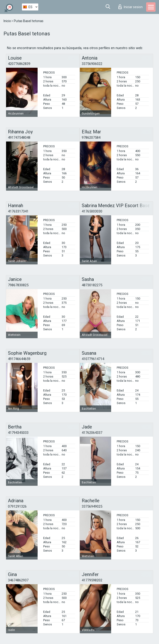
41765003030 (92, 211)
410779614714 (93, 359)
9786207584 (91, 138)
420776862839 (19, 64)
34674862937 (18, 580)
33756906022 (92, 64)
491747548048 (19, 138)
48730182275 (92, 285)
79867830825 (18, 285)
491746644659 (19, 359)
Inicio (8, 21)
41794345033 (18, 433)
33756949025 (92, 506)
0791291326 (17, 506)
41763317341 (18, 211)
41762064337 (92, 433)
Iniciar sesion (131, 7)
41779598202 (92, 580)
